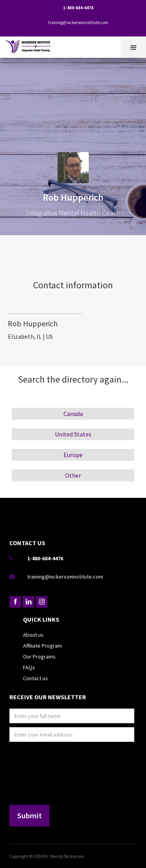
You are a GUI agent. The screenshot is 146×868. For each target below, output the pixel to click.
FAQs (29, 667)
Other (73, 475)
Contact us (35, 678)
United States (73, 434)
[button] (133, 47)
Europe (73, 455)
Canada (73, 414)
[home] (30, 45)
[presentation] (41, 774)
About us (33, 635)
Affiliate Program (42, 646)
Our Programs (39, 657)
